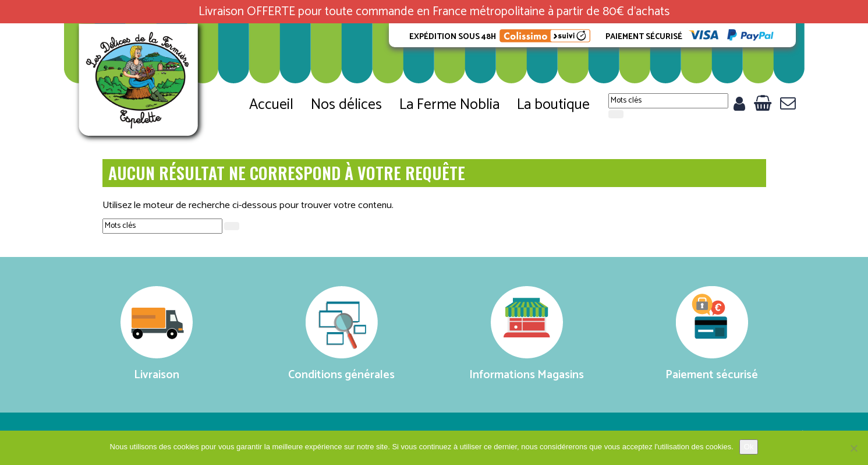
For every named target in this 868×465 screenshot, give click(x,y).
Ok (749, 447)
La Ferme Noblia (449, 105)
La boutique (553, 105)
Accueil (271, 105)
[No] (853, 448)
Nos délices (346, 105)
